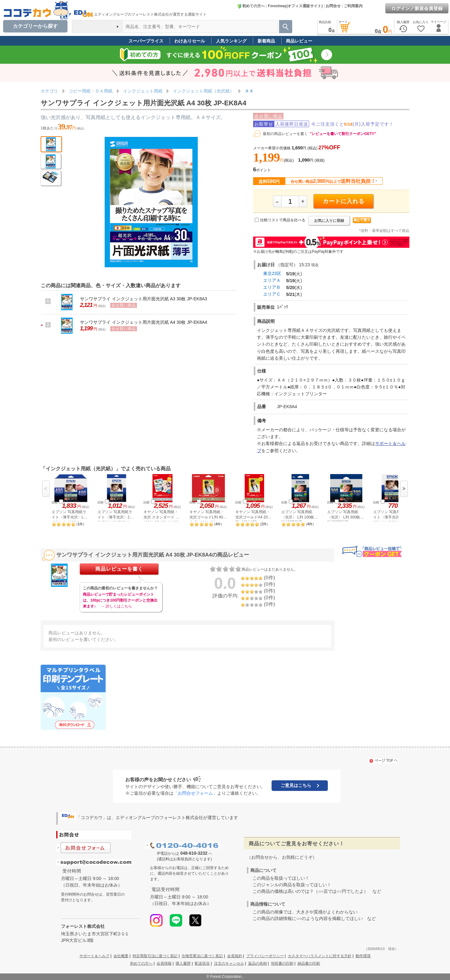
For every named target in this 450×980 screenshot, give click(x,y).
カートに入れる (344, 201)
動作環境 (363, 956)
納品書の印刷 (309, 963)
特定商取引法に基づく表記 (155, 956)
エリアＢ (272, 287)
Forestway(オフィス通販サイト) (295, 6)
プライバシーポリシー (265, 956)
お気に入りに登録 (329, 221)
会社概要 (121, 956)
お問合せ (333, 6)
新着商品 (266, 41)
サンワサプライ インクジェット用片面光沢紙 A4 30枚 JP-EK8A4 (144, 322)
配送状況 (202, 963)
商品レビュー (299, 41)
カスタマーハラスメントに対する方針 (320, 956)
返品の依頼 (257, 963)
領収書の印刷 (282, 963)
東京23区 (272, 273)
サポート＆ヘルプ (94, 956)
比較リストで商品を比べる (283, 220)
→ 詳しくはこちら (116, 606)
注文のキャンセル (229, 963)
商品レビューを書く (119, 569)
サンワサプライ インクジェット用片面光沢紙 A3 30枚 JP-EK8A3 (144, 299)
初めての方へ (251, 6)
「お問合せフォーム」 (195, 793)
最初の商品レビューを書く (285, 134)
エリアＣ (272, 294)
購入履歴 (183, 963)
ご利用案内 (353, 6)
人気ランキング (231, 41)
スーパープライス (146, 41)
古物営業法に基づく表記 (202, 956)
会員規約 (235, 956)
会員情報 (164, 963)
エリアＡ (272, 280)
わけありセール (190, 41)
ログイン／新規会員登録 (417, 8)
